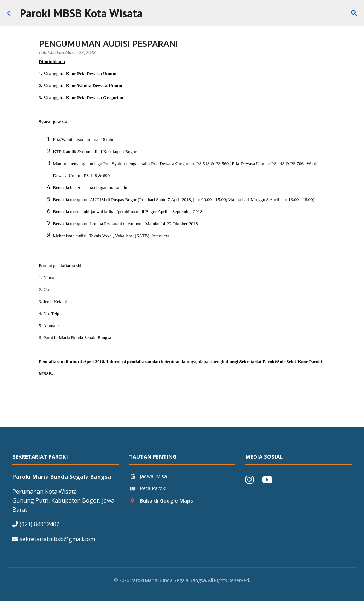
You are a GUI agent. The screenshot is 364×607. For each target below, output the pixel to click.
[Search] (152, 13)
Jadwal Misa (148, 476)
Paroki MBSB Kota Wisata (81, 13)
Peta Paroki (148, 488)
